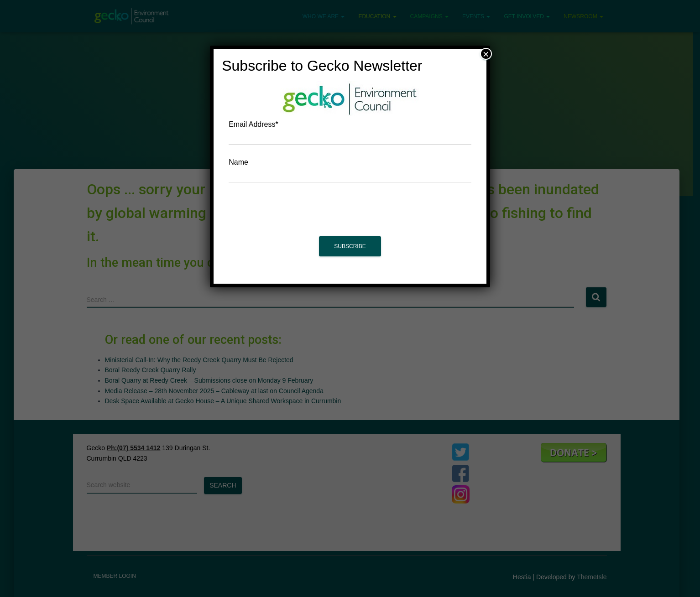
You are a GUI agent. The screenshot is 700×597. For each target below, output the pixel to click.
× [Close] (486, 54)
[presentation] (350, 214)
